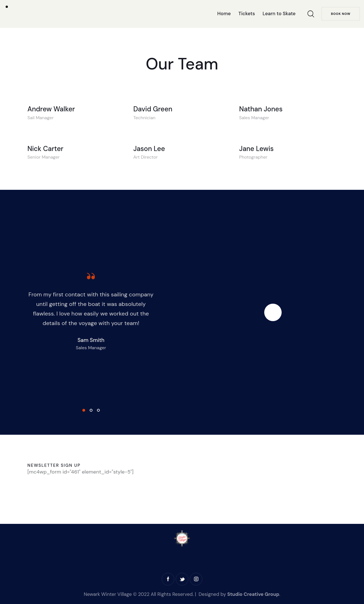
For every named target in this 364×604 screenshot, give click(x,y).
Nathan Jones (261, 109)
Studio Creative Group (253, 594)
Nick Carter (46, 149)
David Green (153, 109)
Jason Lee (149, 149)
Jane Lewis (256, 149)
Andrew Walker (51, 109)
